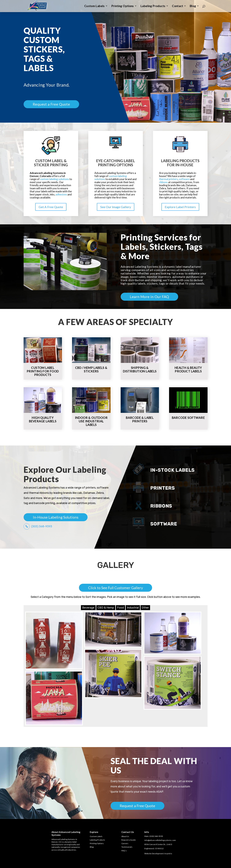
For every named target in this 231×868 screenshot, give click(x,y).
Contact (178, 6)
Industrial (133, 608)
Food (120, 608)
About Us (125, 836)
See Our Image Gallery (116, 207)
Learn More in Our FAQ (149, 297)
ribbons (163, 182)
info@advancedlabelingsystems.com (160, 840)
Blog (193, 6)
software (184, 179)
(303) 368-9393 (42, 526)
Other (145, 608)
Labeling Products (153, 6)
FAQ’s (124, 851)
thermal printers (168, 179)
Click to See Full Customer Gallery (115, 588)
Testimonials (127, 847)
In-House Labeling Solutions (56, 517)
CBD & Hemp (106, 608)
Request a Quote (129, 840)
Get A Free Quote (51, 207)
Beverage (88, 608)
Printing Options (123, 6)
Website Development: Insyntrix (158, 854)
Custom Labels (94, 6)
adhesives (61, 194)
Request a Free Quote (51, 104)
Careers (125, 843)
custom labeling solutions (54, 179)
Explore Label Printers (180, 207)
